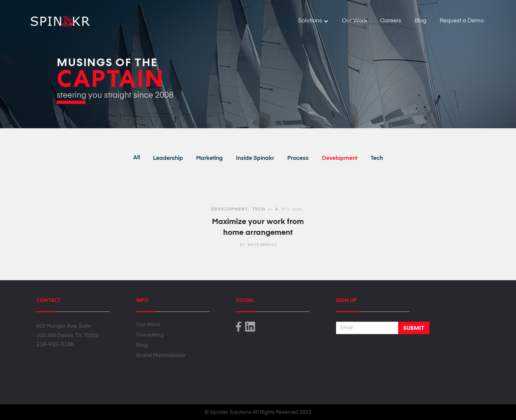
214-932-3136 (55, 345)
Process (298, 158)
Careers (391, 21)
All (137, 158)
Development (340, 158)
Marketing (209, 158)
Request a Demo (462, 21)
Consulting (150, 335)
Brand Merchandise (161, 356)
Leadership (168, 158)
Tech (377, 158)
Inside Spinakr (255, 158)
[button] (313, 21)
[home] (58, 19)
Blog (421, 21)
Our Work (354, 21)
